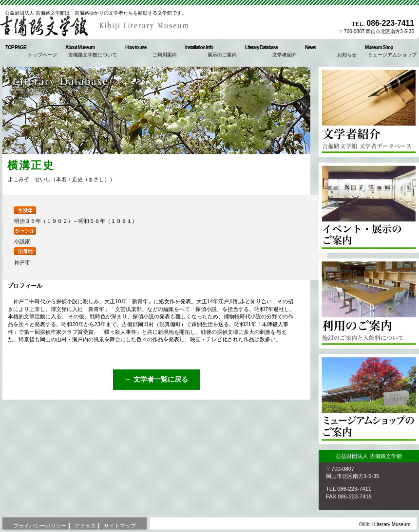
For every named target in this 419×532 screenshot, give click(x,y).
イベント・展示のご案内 (369, 208)
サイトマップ (120, 526)
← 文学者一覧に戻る (156, 379)
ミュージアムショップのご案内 (369, 399)
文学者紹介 (369, 112)
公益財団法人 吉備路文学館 (97, 26)
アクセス (85, 526)
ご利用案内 (369, 303)
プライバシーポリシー (40, 526)
